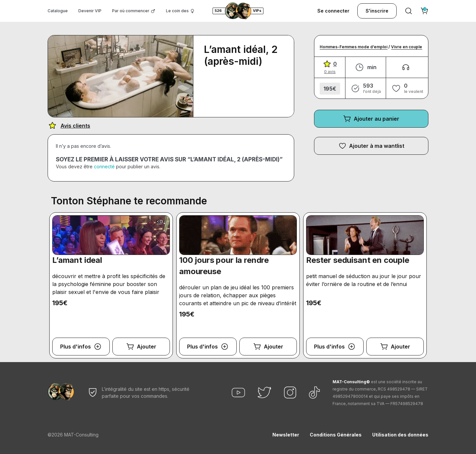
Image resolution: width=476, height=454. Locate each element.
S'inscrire (377, 11)
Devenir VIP (90, 11)
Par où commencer (131, 11)
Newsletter (286, 435)
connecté (104, 166)
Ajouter (147, 347)
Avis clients (75, 126)
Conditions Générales (336, 435)
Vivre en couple (407, 47)
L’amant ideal (77, 260)
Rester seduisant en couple (358, 260)
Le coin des (177, 11)
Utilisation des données (400, 435)
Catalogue (58, 11)
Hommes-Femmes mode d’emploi (354, 47)
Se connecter (333, 11)
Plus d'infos (76, 347)
